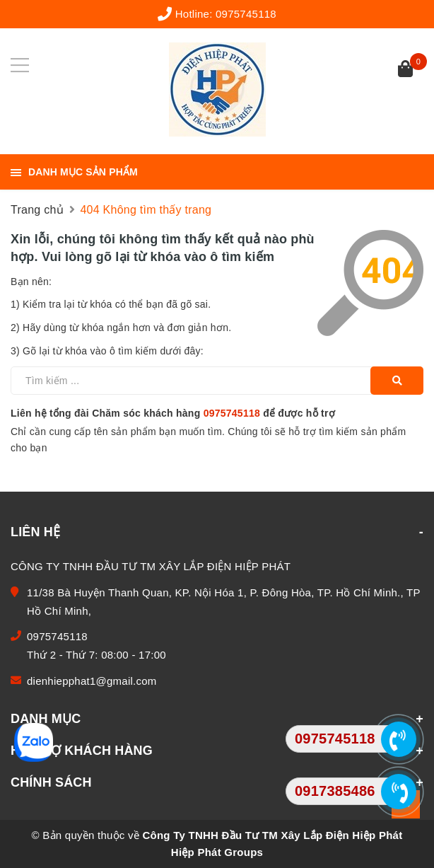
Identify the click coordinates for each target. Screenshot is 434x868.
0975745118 (246, 14)
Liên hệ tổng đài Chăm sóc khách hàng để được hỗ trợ (173, 413)
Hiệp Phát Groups (217, 852)
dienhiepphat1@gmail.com (92, 681)
